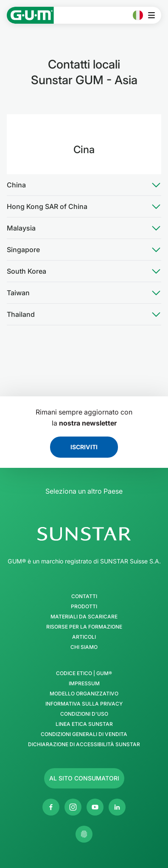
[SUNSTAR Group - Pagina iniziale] (84, 534)
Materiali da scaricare (84, 617)
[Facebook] (51, 807)
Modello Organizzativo (84, 694)
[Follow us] (84, 778)
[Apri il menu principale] (154, 15)
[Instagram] (73, 807)
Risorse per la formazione (84, 627)
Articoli (84, 637)
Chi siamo (84, 647)
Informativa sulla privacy (84, 704)
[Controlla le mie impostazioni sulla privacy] (84, 834)
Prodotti (84, 607)
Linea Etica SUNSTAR (84, 724)
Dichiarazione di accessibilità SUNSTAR (84, 744)
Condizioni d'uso (84, 714)
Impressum (84, 684)
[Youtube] (95, 807)
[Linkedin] (117, 807)
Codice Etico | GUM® (84, 673)
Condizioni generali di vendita (84, 734)
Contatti (84, 596)
